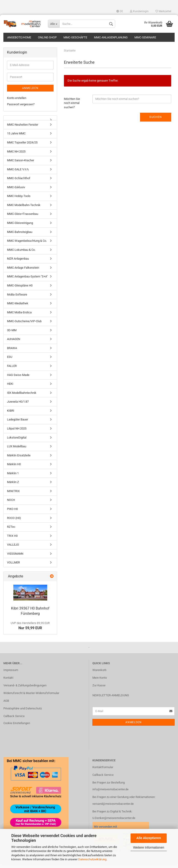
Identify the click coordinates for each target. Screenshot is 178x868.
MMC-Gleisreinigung (20, 225)
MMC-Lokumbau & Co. (21, 252)
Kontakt (8, 680)
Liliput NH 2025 (17, 431)
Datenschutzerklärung (92, 859)
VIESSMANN (15, 556)
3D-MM (12, 332)
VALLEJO (13, 547)
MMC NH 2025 (16, 154)
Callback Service (14, 718)
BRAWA (12, 350)
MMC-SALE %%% (18, 172)
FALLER (12, 368)
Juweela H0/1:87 (18, 404)
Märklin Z (13, 484)
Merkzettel (163, 11)
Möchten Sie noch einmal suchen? (72, 105)
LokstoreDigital (17, 440)
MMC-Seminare (145, 37)
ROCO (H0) (14, 520)
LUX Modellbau (17, 449)
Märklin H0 (14, 466)
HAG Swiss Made (18, 377)
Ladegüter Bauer (18, 422)
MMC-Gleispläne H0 (20, 288)
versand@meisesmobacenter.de (113, 806)
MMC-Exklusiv (16, 189)
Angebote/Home (19, 37)
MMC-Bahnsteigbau (20, 234)
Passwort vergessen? (21, 107)
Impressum (11, 672)
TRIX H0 (12, 538)
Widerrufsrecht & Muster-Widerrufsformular (31, 695)
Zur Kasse (99, 688)
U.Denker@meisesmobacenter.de (114, 820)
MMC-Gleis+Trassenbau (23, 216)
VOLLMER (13, 565)
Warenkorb (99, 672)
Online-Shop (47, 37)
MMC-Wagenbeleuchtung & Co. (27, 243)
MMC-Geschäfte (75, 37)
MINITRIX (13, 493)
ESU (10, 359)
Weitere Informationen (149, 847)
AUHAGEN (14, 341)
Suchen (156, 119)
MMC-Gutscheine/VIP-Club (24, 323)
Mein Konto (100, 680)
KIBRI (11, 413)
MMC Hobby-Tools (19, 198)
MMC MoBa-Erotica (19, 315)
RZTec (11, 529)
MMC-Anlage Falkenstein (23, 270)
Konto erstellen (17, 100)
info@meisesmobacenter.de (110, 792)
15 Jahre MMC (16, 136)
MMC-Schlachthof (19, 180)
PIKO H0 (12, 511)
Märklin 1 (13, 475)
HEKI (10, 386)
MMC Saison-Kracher (21, 163)
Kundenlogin (139, 11)
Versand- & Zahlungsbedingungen (25, 688)
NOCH (11, 502)
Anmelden (30, 90)
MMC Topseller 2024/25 (22, 145)
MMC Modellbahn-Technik (24, 207)
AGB (6, 703)
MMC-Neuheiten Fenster (23, 127)
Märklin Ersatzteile (19, 458)
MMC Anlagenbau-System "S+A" (27, 279)
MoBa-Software (17, 297)
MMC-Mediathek (18, 306)
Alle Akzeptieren (149, 838)
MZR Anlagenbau (18, 261)
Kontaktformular (103, 769)
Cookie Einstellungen (17, 726)
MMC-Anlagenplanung (111, 37)
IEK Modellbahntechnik (22, 395)
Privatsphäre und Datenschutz (23, 711)
